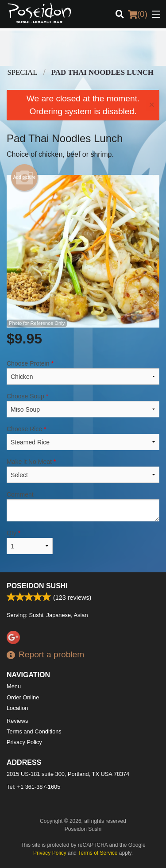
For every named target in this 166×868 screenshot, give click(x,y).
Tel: (33, 787)
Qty (30, 542)
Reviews (17, 721)
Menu (14, 686)
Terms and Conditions (34, 731)
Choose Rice (83, 438)
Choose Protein (83, 372)
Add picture (25, 177)
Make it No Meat (83, 471)
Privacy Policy (24, 742)
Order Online (23, 697)
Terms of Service (98, 853)
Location (17, 708)
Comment (83, 506)
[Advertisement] (83, 48)
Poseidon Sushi (37, 586)
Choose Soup (83, 405)
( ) (138, 14)
